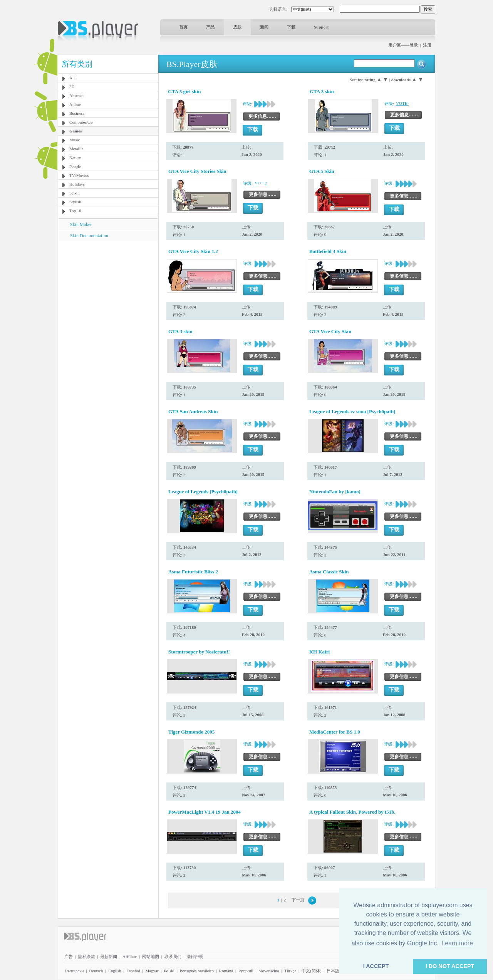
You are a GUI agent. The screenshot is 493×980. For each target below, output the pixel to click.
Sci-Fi (75, 193)
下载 (291, 27)
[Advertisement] (108, 289)
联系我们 (173, 957)
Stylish (75, 202)
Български (75, 971)
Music (75, 140)
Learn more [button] (457, 943)
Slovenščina (269, 971)
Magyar (152, 971)
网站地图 (151, 957)
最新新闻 (109, 957)
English (115, 971)
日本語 (333, 971)
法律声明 (195, 957)
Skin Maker (81, 224)
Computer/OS (81, 122)
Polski (169, 971)
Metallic (76, 149)
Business (77, 113)
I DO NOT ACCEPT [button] (450, 966)
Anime (75, 104)
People (75, 166)
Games (75, 131)
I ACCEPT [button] (376, 966)
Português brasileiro (197, 971)
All (72, 78)
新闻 (264, 27)
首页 (183, 27)
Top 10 (75, 211)
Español (133, 971)
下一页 (298, 900)
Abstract (76, 95)
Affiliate (130, 957)
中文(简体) (311, 971)
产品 (210, 27)
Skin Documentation (89, 236)
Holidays (77, 184)
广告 (69, 957)
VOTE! (402, 103)
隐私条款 (87, 957)
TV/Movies (79, 175)
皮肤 (237, 27)
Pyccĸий (246, 971)
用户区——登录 (403, 45)
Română (226, 971)
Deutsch (96, 971)
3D (72, 87)
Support (321, 27)
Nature (75, 157)
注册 (427, 45)
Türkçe (290, 971)
